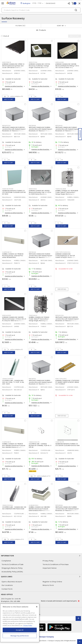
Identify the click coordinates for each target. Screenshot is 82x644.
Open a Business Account (12, 582)
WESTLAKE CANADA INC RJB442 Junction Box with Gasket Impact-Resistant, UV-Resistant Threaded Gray (67, 130)
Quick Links (41, 577)
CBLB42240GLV (8, 379)
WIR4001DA (33, 189)
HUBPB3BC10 (7, 252)
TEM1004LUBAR (61, 189)
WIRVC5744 (33, 62)
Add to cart (9, 99)
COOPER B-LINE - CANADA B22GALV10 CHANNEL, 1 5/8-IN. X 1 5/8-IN (40, 445)
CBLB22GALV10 (34, 442)
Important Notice (50, 568)
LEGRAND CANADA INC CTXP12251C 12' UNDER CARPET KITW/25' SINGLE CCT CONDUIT (67, 382)
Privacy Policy (48, 561)
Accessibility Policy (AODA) (12, 572)
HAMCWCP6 (60, 442)
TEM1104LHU (33, 315)
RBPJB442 (59, 126)
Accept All (20, 630)
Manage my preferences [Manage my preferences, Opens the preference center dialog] (20, 636)
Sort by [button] (60, 26)
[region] (20, 623)
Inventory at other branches (14, 86)
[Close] (37, 607)
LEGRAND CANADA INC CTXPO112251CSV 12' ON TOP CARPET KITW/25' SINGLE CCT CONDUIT (65, 256)
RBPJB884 (59, 505)
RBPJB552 (32, 379)
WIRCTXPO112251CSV (63, 252)
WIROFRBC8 (7, 62)
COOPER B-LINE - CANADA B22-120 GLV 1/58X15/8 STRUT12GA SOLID (14, 508)
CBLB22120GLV (8, 505)
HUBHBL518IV (34, 505)
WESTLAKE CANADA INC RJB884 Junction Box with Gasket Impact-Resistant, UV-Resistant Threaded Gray (67, 510)
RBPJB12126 (60, 315)
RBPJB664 (32, 126)
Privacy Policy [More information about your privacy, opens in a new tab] (28, 625)
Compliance (6, 561)
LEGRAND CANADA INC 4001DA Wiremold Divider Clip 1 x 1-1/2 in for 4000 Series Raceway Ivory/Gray (40, 193)
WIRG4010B (60, 62)
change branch (51, 3)
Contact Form (7, 589)
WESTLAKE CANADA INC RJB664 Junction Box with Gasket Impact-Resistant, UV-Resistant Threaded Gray (41, 130)
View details (62, 289)
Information (41, 556)
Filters (20, 26)
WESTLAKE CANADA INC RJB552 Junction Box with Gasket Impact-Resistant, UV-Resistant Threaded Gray (41, 383)
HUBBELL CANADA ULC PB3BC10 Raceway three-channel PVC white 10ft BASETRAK (13, 256)
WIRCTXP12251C (61, 379)
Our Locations (7, 585)
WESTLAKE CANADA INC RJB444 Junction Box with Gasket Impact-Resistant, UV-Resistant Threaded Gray (41, 256)
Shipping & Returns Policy (12, 568)
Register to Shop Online (52, 582)
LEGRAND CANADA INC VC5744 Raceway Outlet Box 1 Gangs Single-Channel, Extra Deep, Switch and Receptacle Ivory (39, 67)
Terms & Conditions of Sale (13, 564)
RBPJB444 (32, 252)
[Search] (41, 10)
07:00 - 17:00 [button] (37, 3)
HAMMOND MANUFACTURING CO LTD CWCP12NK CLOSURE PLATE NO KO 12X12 (14, 192)
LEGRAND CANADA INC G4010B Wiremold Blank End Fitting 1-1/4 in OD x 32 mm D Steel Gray (67, 66)
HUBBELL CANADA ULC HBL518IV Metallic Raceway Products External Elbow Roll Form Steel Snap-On (39, 510)
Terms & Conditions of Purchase (56, 564)
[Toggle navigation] (3, 3)
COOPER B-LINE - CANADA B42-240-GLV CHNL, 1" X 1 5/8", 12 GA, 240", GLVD (13, 382)
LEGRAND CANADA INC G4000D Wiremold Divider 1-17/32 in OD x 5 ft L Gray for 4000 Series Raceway (14, 319)
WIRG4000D (7, 315)
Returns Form (48, 585)
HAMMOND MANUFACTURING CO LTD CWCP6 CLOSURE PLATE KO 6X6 (68, 445)
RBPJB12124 (6, 126)
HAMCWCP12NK (8, 189)
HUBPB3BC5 (7, 442)
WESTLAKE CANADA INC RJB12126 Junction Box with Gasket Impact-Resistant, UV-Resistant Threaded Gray (67, 320)
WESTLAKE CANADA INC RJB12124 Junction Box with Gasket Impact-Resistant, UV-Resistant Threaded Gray (14, 130)
